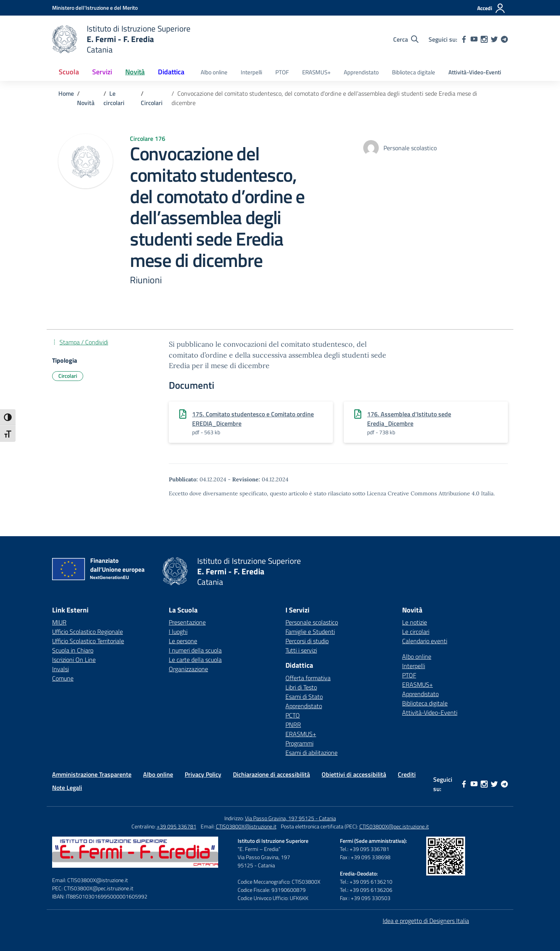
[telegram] (504, 39)
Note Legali (67, 788)
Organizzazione (188, 669)
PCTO (293, 715)
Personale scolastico (312, 622)
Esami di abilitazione (311, 753)
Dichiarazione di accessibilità (271, 774)
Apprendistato (361, 72)
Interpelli (251, 72)
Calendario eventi (425, 641)
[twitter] (494, 39)
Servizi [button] (102, 72)
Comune (63, 678)
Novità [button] (135, 72)
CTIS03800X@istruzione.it (246, 826)
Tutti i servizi (301, 650)
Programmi (299, 743)
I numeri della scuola (195, 650)
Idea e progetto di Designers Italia (426, 921)
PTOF (282, 72)
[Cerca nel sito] (406, 39)
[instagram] (484, 39)
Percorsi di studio (307, 641)
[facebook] (464, 39)
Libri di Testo (301, 687)
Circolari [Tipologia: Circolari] (68, 376)
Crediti (407, 774)
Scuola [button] (69, 72)
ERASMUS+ (316, 72)
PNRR (293, 725)
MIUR (59, 622)
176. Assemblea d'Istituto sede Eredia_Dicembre (409, 419)
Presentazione (187, 622)
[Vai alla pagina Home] (66, 93)
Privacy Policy (203, 774)
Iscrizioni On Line (74, 660)
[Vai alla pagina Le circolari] (114, 98)
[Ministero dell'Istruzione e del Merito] (95, 8)
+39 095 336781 (177, 826)
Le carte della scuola (195, 660)
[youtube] (474, 39)
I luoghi (178, 632)
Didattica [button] (171, 72)
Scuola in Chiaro (73, 650)
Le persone (183, 641)
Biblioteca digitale (414, 72)
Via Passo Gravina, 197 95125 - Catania (290, 818)
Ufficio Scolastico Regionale (87, 632)
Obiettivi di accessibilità (354, 774)
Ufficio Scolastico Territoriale (88, 641)
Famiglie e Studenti (310, 632)
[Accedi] (491, 8)
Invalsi (60, 669)
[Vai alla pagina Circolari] (152, 103)
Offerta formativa (308, 678)
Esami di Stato (304, 697)
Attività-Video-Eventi (475, 72)
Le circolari (416, 632)
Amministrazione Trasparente (92, 774)
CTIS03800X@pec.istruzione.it (394, 826)
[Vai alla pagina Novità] (86, 103)
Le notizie (415, 622)
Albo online (214, 72)
